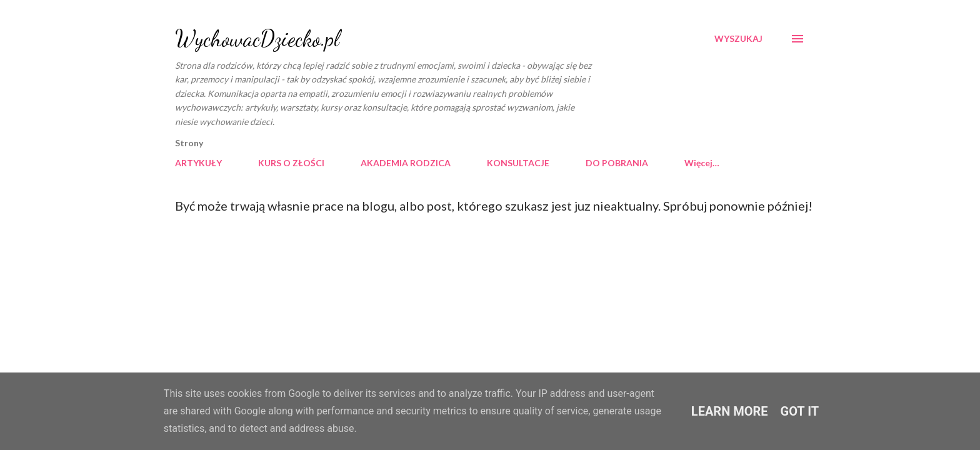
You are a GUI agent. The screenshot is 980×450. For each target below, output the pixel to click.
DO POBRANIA (617, 163)
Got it (800, 411)
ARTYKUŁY (198, 163)
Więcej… (702, 163)
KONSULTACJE (518, 163)
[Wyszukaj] (738, 39)
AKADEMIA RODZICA (406, 163)
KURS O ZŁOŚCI (291, 163)
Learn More (730, 411)
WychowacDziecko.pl (257, 38)
